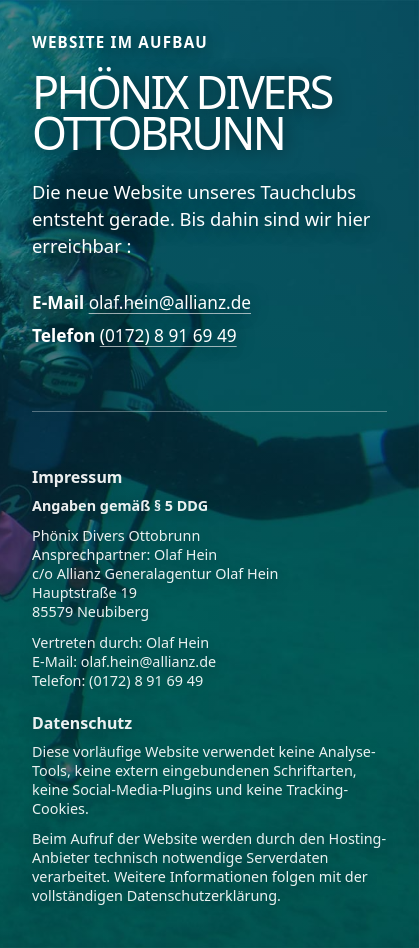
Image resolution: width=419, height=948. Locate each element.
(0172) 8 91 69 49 (168, 335)
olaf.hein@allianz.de (170, 302)
